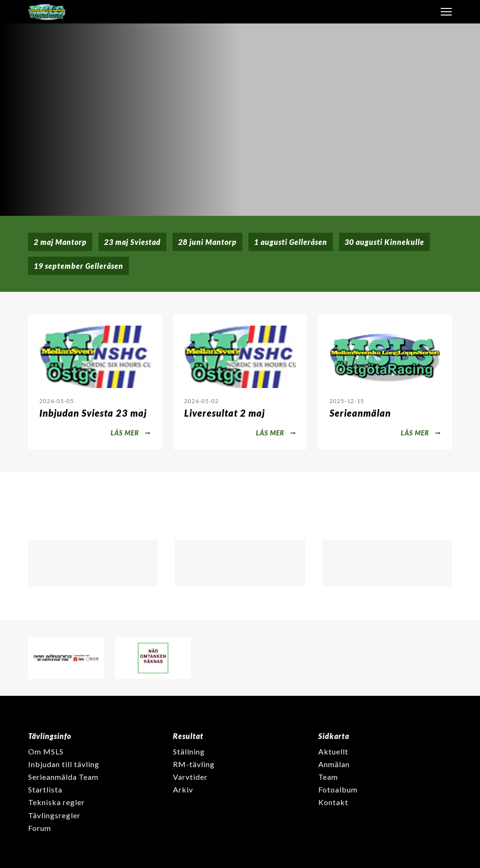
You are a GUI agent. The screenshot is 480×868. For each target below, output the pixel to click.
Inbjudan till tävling (64, 764)
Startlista (45, 789)
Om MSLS (46, 751)
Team (328, 777)
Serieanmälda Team (63, 777)
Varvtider (190, 777)
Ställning (189, 751)
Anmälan (334, 764)
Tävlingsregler (54, 815)
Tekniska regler (56, 802)
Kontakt (333, 802)
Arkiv (183, 789)
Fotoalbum (338, 789)
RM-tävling (194, 764)
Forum (40, 828)
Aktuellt (333, 751)
